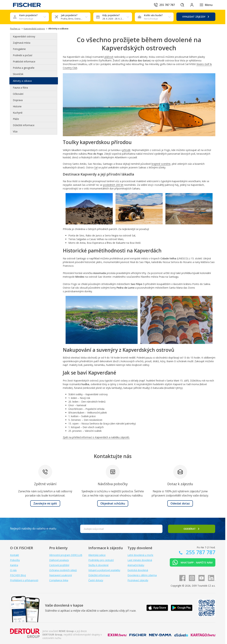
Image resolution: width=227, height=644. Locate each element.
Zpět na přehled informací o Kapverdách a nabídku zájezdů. (96, 437)
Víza (15, 131)
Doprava (18, 100)
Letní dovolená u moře (140, 555)
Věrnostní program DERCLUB (66, 555)
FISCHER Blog (18, 575)
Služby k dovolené (98, 565)
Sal (96, 167)
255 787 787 (200, 552)
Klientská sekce (97, 555)
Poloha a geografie (24, 68)
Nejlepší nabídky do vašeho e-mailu (33, 528)
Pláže (16, 119)
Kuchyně (18, 113)
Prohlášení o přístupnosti (24, 580)
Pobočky (15, 560)
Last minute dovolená (140, 560)
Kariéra (14, 565)
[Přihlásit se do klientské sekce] (192, 5)
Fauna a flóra (20, 88)
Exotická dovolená (138, 570)
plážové (109, 57)
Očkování (18, 94)
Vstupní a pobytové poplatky (104, 570)
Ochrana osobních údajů (63, 570)
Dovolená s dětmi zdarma (142, 575)
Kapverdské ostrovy (24, 36)
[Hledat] (182, 5)
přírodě (126, 150)
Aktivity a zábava (22, 81)
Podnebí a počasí (23, 55)
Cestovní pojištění (59, 565)
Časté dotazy (96, 580)
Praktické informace (24, 61)
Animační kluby (136, 565)
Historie (17, 106)
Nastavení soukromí (61, 575)
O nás (13, 570)
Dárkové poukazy (59, 560)
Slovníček (18, 74)
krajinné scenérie (161, 164)
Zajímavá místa (22, 43)
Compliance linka (59, 580)
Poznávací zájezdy (138, 580)
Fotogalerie (19, 49)
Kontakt (15, 555)
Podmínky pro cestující (101, 560)
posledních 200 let (113, 185)
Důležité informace (24, 125)
